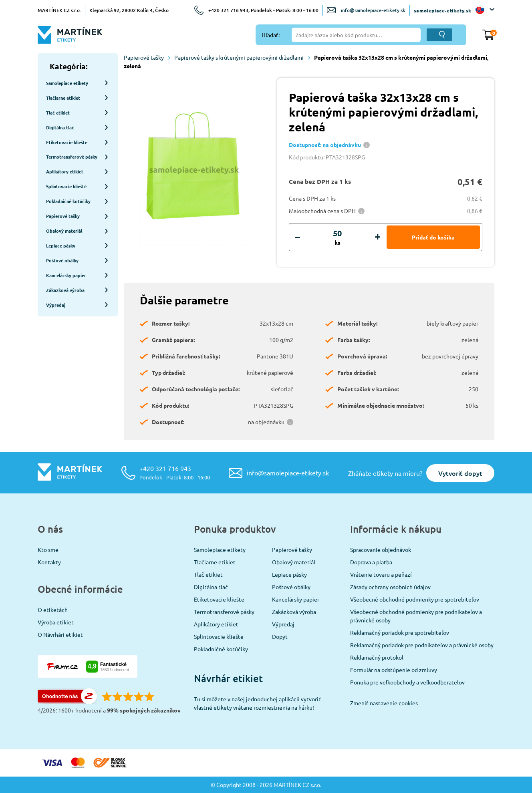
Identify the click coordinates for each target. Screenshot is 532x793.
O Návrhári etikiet (60, 634)
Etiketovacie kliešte (219, 599)
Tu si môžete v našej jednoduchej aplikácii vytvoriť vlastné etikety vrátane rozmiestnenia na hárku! (257, 703)
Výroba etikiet (56, 622)
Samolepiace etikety (220, 549)
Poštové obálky (291, 587)
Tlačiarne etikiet (215, 562)
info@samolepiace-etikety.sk (373, 10)
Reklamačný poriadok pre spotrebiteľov (400, 632)
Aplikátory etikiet (216, 624)
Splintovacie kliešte (219, 636)
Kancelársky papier (296, 599)
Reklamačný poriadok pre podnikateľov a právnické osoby (422, 645)
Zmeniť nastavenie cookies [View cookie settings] (384, 703)
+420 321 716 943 (175, 472)
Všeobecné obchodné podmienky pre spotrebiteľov (415, 599)
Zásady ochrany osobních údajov (390, 587)
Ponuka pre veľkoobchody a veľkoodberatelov (407, 682)
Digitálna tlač (211, 587)
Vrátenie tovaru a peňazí (381, 574)
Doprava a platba (371, 562)
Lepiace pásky (289, 574)
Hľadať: (271, 35)
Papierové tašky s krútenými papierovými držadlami (242, 57)
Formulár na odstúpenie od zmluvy (394, 670)
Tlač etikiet (208, 574)
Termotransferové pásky (224, 612)
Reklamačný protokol (377, 657)
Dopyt (280, 636)
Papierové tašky (147, 57)
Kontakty (49, 562)
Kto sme (48, 549)
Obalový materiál (294, 562)
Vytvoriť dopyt (460, 473)
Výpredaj (283, 624)
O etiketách (53, 610)
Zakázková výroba (294, 612)
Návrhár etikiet (228, 678)
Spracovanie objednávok (381, 549)
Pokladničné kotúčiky (221, 649)
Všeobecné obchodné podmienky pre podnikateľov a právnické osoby (416, 616)
